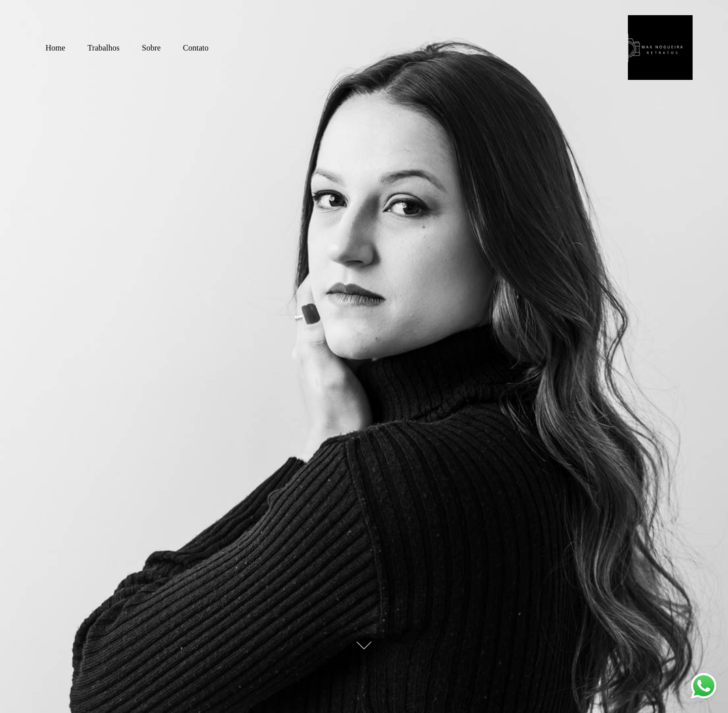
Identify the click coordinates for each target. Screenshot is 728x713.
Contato (196, 48)
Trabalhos (103, 48)
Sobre (151, 48)
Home (55, 48)
